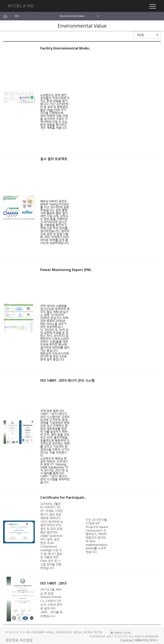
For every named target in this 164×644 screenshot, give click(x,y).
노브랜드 (21, 6)
